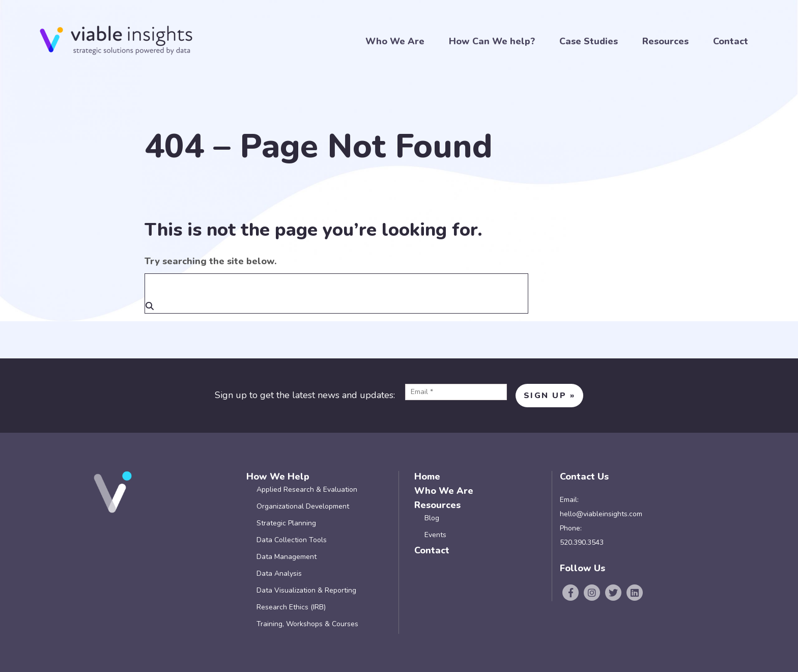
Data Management (287, 557)
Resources (665, 41)
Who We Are (395, 41)
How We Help (278, 477)
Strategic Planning (286, 523)
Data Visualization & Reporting (306, 590)
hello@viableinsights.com (601, 514)
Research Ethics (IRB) (291, 607)
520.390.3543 (582, 542)
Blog (432, 518)
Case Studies (589, 41)
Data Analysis (279, 573)
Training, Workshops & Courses (307, 624)
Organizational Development (303, 506)
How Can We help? (492, 41)
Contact (731, 41)
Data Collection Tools (292, 540)
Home (427, 477)
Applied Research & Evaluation (307, 489)
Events (435, 535)
